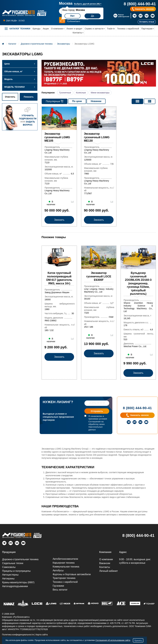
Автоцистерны (10, 575)
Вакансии (105, 563)
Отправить (97, 411)
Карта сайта (42, 635)
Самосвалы (9, 567)
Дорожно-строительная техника (20, 559)
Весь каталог (60, 590)
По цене (77, 101)
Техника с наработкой (128, 29)
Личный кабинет (108, 571)
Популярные (55, 101)
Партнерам (147, 29)
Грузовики (58, 586)
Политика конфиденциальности (18, 635)
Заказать (59, 220)
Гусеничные (65, 93)
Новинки (96, 101)
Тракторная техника (64, 578)
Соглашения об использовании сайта (113, 640)
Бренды (36, 29)
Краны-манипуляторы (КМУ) (18, 582)
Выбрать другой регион (88, 4)
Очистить (10, 97)
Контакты (77, 33)
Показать (29, 97)
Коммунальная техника (66, 567)
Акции (46, 29)
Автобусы (58, 570)
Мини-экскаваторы (100, 93)
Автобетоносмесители (65, 559)
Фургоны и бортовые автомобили (72, 574)
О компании (57, 29)
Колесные (81, 93)
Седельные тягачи (13, 563)
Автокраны (8, 579)
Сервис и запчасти (94, 29)
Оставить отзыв (147, 22)
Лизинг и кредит (74, 29)
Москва (66, 3)
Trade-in (111, 29)
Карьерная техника (64, 563)
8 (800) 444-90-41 (140, 4)
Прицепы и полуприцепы (16, 571)
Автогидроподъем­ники (15, 586)
